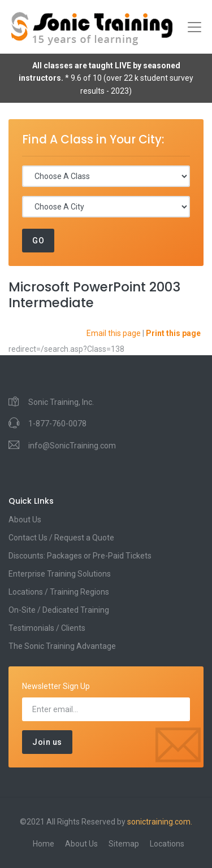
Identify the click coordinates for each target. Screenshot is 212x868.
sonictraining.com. (160, 822)
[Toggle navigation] (194, 27)
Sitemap (124, 844)
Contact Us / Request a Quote (61, 538)
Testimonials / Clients (47, 628)
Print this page (173, 333)
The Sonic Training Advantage (62, 646)
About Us (25, 520)
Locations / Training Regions (59, 592)
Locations (167, 844)
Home (44, 844)
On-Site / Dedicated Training (59, 610)
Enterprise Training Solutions (60, 574)
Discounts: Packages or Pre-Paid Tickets (80, 556)
